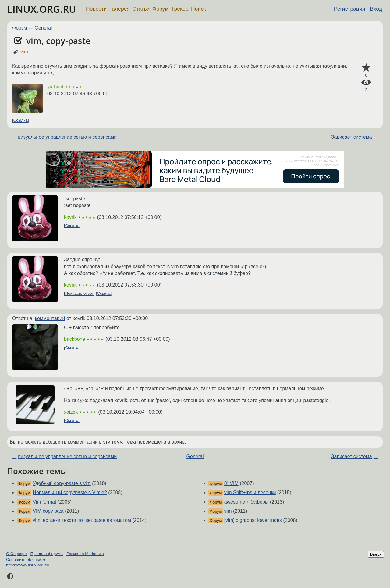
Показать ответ (80, 294)
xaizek (71, 412)
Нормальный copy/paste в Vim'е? (70, 492)
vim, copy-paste (58, 41)
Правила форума (47, 554)
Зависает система (352, 137)
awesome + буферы (246, 502)
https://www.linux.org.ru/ (28, 565)
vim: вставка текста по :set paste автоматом (82, 520)
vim (24, 52)
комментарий (50, 318)
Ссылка (21, 121)
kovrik (70, 217)
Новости (96, 9)
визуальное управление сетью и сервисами (67, 137)
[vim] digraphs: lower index (253, 520)
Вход (376, 9)
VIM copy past (48, 511)
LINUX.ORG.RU (42, 9)
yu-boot (55, 87)
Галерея (120, 9)
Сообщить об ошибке (26, 559)
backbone (74, 339)
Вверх (376, 554)
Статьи (141, 9)
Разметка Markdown (85, 554)
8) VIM (231, 483)
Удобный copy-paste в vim (62, 483)
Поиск (199, 9)
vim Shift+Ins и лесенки (250, 492)
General (43, 28)
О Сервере (16, 554)
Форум (160, 9)
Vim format (44, 502)
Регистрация (350, 9)
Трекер (180, 9)
